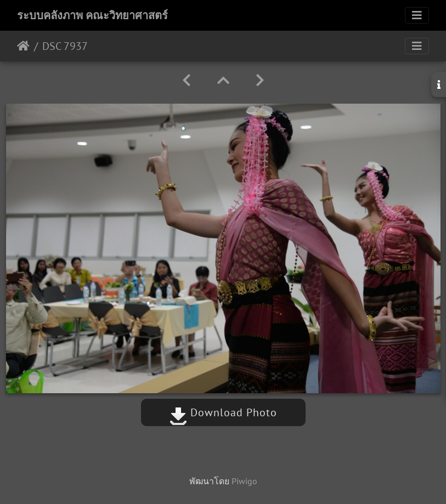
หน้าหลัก (23, 46)
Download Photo (223, 412)
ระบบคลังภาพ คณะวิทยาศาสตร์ (92, 15)
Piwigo (244, 481)
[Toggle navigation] (417, 15)
